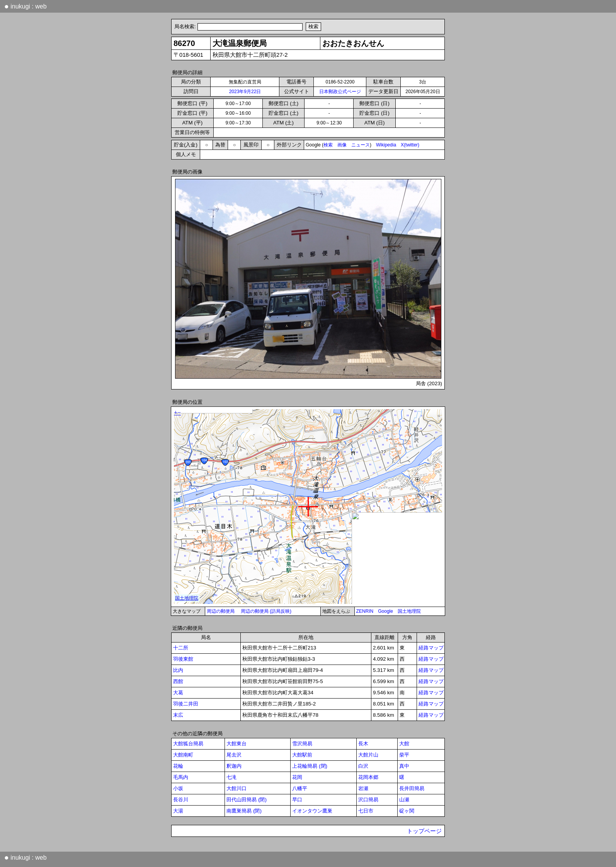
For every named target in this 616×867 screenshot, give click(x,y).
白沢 (363, 766)
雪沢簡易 (302, 744)
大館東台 (237, 744)
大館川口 (237, 788)
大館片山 (368, 755)
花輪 (178, 766)
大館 (404, 744)
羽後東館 (183, 659)
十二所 (181, 648)
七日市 (366, 811)
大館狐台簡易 (188, 744)
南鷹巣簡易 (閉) (244, 811)
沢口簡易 (368, 800)
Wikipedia (386, 145)
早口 (297, 800)
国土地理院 (409, 611)
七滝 (231, 777)
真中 (404, 766)
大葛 (178, 693)
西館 (178, 681)
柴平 (404, 755)
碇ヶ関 (407, 811)
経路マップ (431, 648)
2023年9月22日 (245, 92)
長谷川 (181, 800)
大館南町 (183, 755)
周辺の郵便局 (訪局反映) (266, 611)
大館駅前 (302, 755)
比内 (178, 670)
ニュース (361, 145)
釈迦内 (234, 766)
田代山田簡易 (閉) (247, 800)
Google (385, 611)
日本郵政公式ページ (340, 92)
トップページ (424, 831)
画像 (342, 145)
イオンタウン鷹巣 (312, 811)
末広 (178, 715)
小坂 (178, 788)
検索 (328, 145)
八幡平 (300, 788)
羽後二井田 (186, 704)
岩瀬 (363, 788)
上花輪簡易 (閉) (310, 766)
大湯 (178, 811)
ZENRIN (365, 611)
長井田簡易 (412, 788)
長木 (363, 744)
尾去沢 (234, 755)
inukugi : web (26, 6)
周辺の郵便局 (221, 611)
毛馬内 (181, 777)
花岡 (297, 777)
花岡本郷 (368, 777)
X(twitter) (410, 145)
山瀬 (404, 800)
